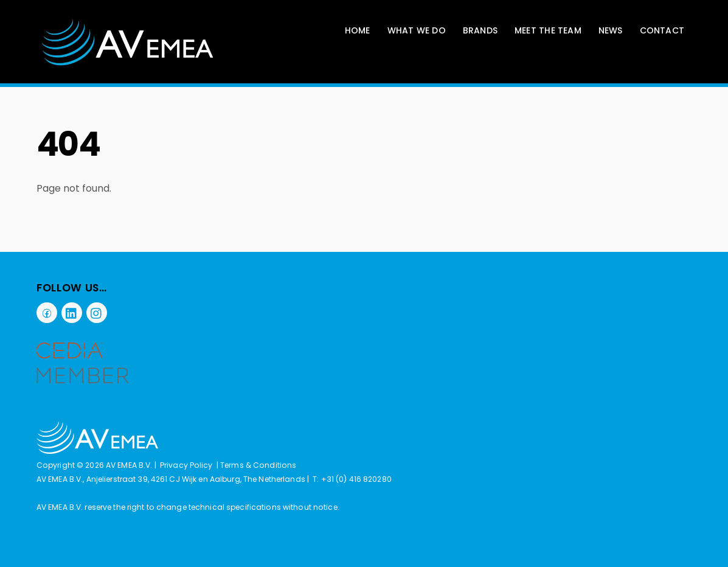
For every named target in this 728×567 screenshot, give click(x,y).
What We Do (417, 30)
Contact (662, 30)
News (611, 30)
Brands (480, 30)
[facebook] (47, 312)
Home (358, 30)
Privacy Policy (186, 465)
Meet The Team (548, 30)
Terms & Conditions (258, 465)
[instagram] (97, 312)
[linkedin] (72, 312)
